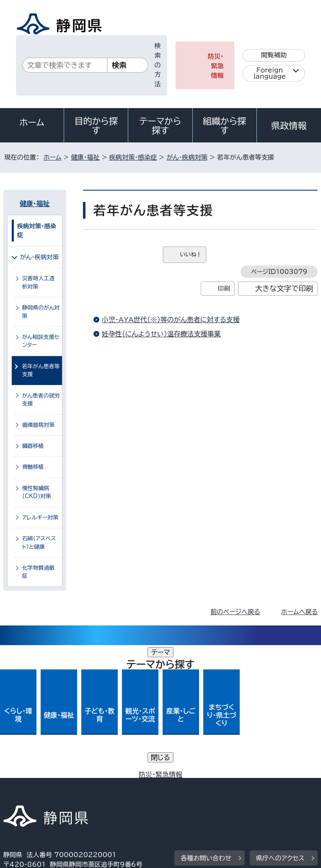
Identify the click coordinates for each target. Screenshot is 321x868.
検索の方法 (158, 65)
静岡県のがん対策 (41, 312)
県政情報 (289, 126)
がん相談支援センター (41, 341)
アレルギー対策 (40, 518)
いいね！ (191, 254)
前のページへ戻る (235, 612)
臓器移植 (33, 446)
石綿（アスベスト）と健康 (39, 542)
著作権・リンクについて (43, 777)
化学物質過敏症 (39, 572)
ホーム (32, 122)
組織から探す (225, 126)
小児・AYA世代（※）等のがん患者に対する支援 (171, 320)
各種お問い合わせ (206, 725)
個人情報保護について (136, 777)
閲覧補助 (274, 55)
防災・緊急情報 (216, 66)
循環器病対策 (39, 425)
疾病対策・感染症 (133, 157)
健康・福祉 (85, 157)
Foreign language (270, 73)
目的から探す (96, 126)
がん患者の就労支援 (41, 400)
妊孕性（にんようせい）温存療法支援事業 (161, 334)
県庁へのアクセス (280, 725)
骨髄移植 (33, 467)
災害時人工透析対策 (39, 282)
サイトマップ (27, 796)
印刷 (224, 288)
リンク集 (221, 787)
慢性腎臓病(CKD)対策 (37, 492)
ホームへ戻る (299, 612)
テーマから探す (160, 126)
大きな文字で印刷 (284, 288)
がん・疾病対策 (187, 157)
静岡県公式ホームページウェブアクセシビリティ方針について (95, 787)
